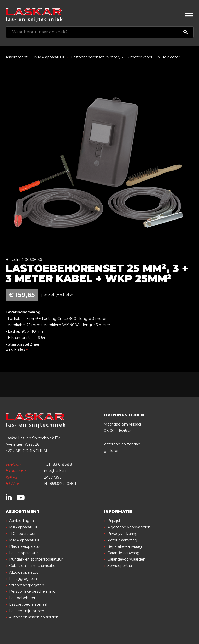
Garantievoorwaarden (126, 559)
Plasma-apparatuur (26, 546)
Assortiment (17, 57)
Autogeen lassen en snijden (34, 617)
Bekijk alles (17, 349)
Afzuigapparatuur (25, 572)
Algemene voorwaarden (129, 527)
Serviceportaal (120, 566)
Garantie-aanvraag (123, 553)
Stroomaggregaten (27, 585)
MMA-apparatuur (49, 57)
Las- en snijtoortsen (27, 611)
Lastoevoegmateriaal (28, 604)
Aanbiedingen (22, 521)
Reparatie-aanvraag (125, 546)
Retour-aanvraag (122, 540)
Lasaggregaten (23, 579)
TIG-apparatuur (22, 534)
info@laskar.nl (56, 471)
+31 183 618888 (58, 464)
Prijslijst (114, 521)
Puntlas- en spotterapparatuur (36, 559)
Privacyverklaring (122, 534)
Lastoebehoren (23, 598)
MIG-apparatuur (23, 527)
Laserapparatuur (24, 553)
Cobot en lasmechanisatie (32, 566)
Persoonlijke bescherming (32, 591)
